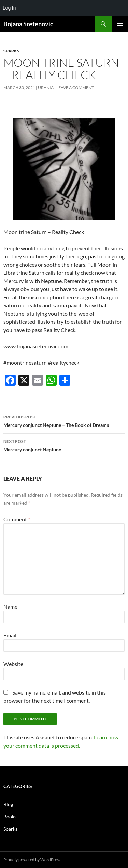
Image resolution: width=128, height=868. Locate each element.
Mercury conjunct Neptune (64, 445)
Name (10, 607)
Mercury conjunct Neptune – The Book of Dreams (64, 420)
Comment (17, 519)
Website (13, 664)
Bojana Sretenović (28, 24)
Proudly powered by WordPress (32, 860)
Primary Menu (120, 24)
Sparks (11, 51)
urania (46, 88)
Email (10, 635)
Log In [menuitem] (9, 8)
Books (10, 816)
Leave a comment (75, 88)
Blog (8, 804)
